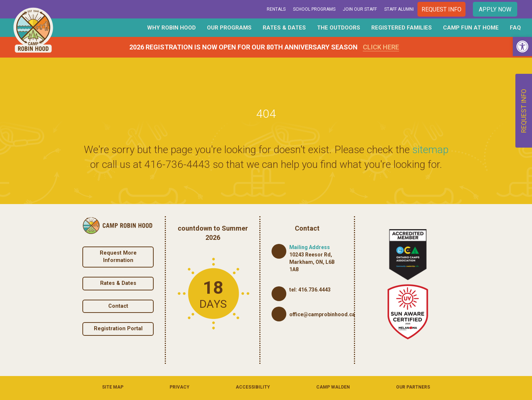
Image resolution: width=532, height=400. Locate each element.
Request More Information (118, 257)
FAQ (515, 28)
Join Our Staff (360, 9)
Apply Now (495, 9)
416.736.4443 (314, 290)
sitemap (430, 150)
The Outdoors (339, 28)
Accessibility (253, 387)
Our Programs (229, 28)
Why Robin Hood (171, 28)
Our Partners (413, 387)
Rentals (276, 9)
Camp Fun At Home (471, 28)
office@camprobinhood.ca (322, 314)
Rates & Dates (284, 28)
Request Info (441, 9)
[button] (522, 46)
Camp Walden (333, 387)
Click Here (381, 47)
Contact (118, 306)
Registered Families (402, 28)
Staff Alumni (399, 9)
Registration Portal (118, 329)
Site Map (113, 387)
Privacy (180, 387)
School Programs (314, 9)
